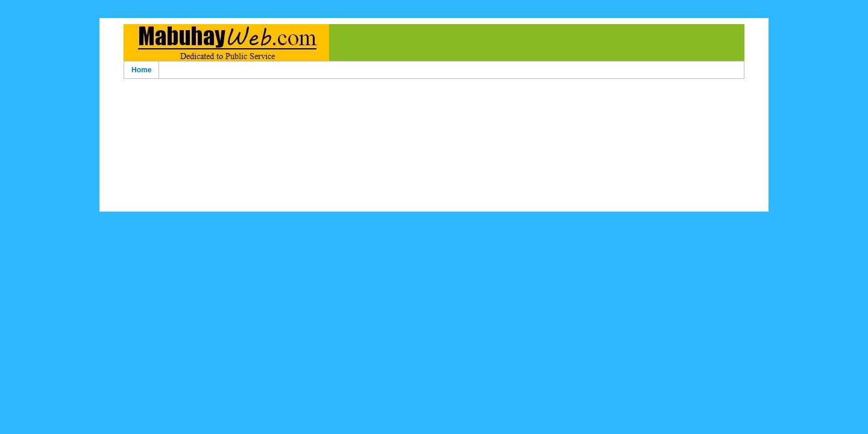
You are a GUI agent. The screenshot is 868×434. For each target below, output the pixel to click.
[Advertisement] (434, 102)
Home (141, 70)
